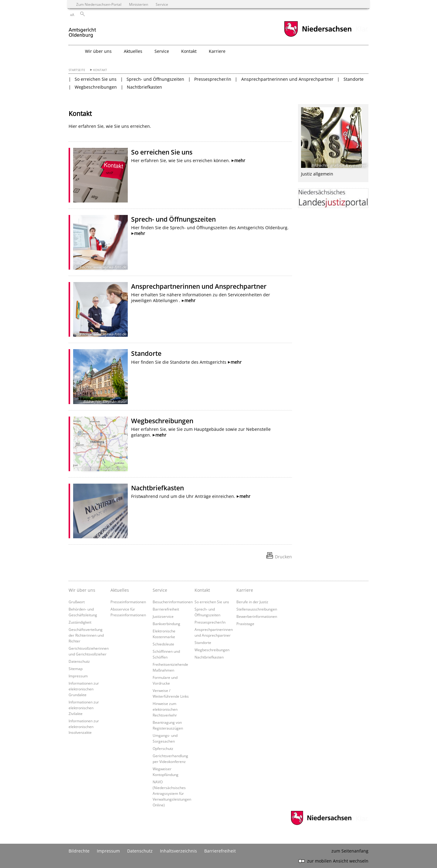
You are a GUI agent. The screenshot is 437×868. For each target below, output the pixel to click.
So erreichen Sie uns (96, 79)
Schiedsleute (163, 644)
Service (160, 590)
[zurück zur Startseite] (83, 30)
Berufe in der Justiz (252, 602)
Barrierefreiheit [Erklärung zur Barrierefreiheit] (220, 851)
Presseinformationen (128, 602)
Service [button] (162, 51)
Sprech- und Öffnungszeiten (155, 79)
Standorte (354, 79)
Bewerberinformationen (257, 616)
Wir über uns (82, 590)
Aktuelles (120, 590)
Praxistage (245, 624)
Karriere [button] (217, 51)
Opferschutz (163, 748)
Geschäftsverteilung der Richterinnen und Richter (86, 635)
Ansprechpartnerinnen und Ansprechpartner (287, 79)
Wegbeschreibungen (96, 87)
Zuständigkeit (80, 622)
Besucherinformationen (173, 602)
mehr (240, 160)
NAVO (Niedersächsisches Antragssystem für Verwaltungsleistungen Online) (172, 793)
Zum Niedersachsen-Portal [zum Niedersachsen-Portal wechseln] (99, 4)
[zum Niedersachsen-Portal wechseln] (318, 36)
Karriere (245, 590)
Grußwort (77, 602)
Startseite (77, 70)
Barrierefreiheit (166, 609)
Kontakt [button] (189, 51)
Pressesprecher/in (213, 79)
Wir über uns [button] (98, 51)
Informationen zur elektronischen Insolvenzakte (84, 727)
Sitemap (76, 669)
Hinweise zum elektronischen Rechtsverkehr (165, 709)
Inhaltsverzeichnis (178, 851)
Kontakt (100, 70)
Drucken (283, 557)
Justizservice (163, 616)
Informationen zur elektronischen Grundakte (84, 689)
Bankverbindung (166, 624)
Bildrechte (79, 851)
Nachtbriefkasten (144, 87)
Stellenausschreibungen (257, 609)
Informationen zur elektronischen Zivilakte (84, 708)
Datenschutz (79, 661)
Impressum (78, 676)
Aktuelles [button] (133, 51)
